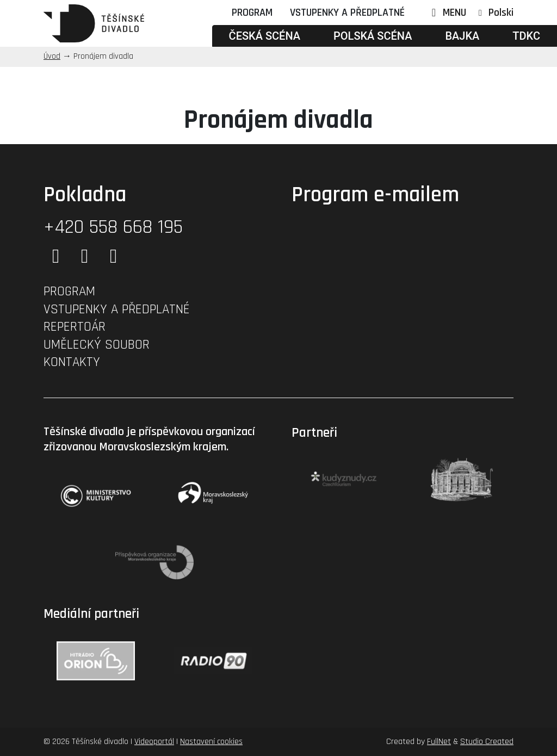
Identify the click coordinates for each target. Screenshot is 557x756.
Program (252, 13)
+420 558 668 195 (113, 227)
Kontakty (72, 362)
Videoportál (154, 742)
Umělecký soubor (97, 345)
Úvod (52, 56)
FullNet (439, 742)
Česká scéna (265, 36)
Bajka (462, 36)
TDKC (526, 36)
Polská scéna (373, 36)
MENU (447, 13)
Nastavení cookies (211, 742)
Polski (501, 13)
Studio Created (487, 742)
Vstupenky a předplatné (347, 13)
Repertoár (75, 327)
